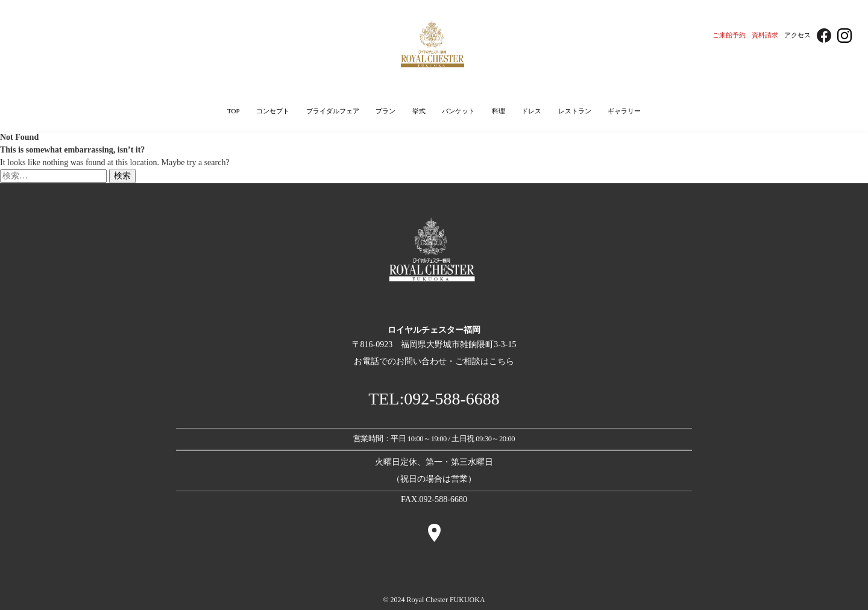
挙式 (419, 111)
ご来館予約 (729, 35)
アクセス (797, 35)
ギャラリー (624, 111)
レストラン (575, 111)
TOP (234, 111)
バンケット (458, 111)
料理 (498, 111)
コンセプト (273, 111)
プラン (385, 111)
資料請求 (765, 35)
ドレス (531, 111)
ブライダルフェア (333, 111)
